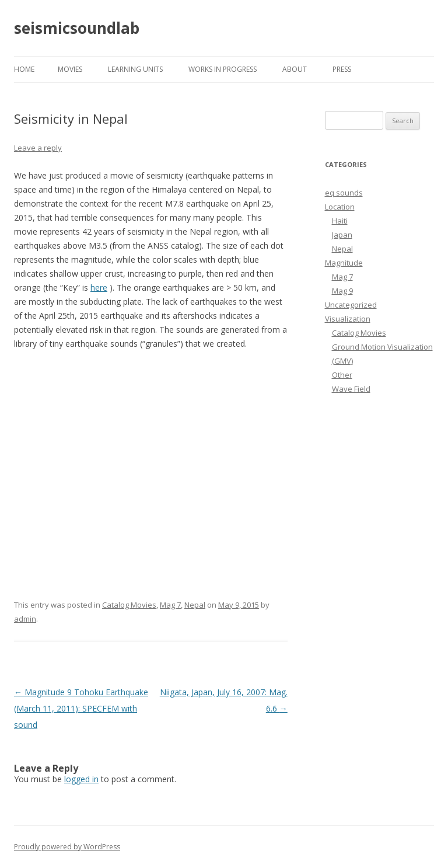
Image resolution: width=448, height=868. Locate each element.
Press (342, 69)
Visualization (348, 319)
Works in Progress (223, 69)
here (99, 287)
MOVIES (70, 69)
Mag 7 (170, 605)
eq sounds (344, 193)
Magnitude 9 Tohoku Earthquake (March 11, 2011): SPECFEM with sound (81, 708)
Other (342, 375)
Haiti (340, 221)
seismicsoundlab (77, 28)
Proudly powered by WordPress (67, 847)
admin (25, 619)
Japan (342, 235)
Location (340, 207)
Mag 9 (342, 291)
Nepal (195, 605)
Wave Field (351, 389)
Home (24, 69)
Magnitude (344, 263)
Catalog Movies (129, 605)
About (295, 69)
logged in (81, 779)
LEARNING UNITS (135, 69)
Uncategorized (351, 305)
